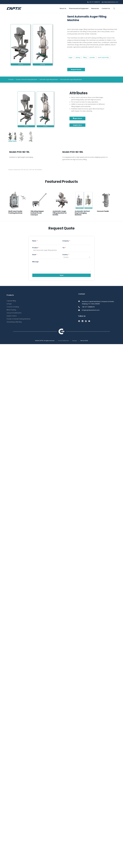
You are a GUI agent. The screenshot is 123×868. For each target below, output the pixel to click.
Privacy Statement (63, 341)
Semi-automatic (103, 57)
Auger (71, 57)
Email (34, 255)
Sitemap (75, 341)
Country (65, 255)
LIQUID (86, 341)
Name (34, 241)
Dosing (78, 57)
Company (66, 241)
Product (35, 248)
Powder (92, 57)
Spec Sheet (77, 118)
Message (35, 262)
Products (11, 80)
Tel (64, 248)
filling (85, 57)
